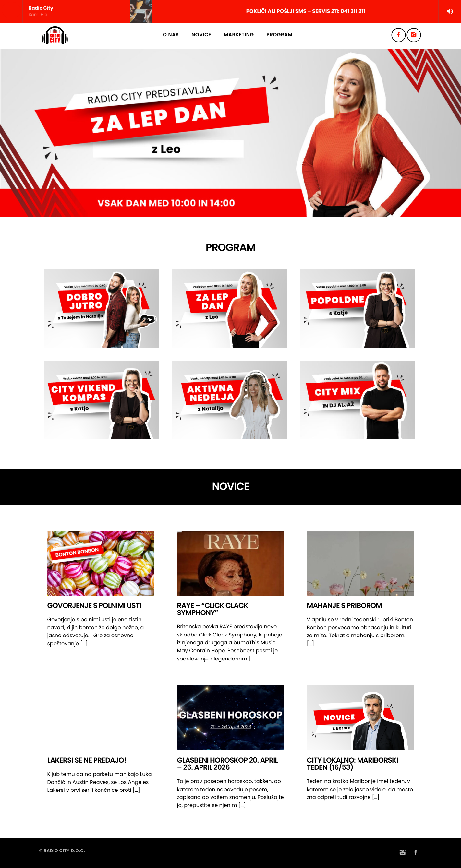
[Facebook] (399, 35)
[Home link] (55, 35)
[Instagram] (414, 35)
